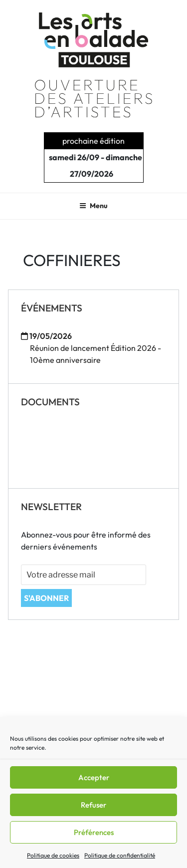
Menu (93, 206)
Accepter (94, 777)
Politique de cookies (53, 855)
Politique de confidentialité (120, 855)
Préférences (94, 832)
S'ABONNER (46, 598)
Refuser (93, 805)
